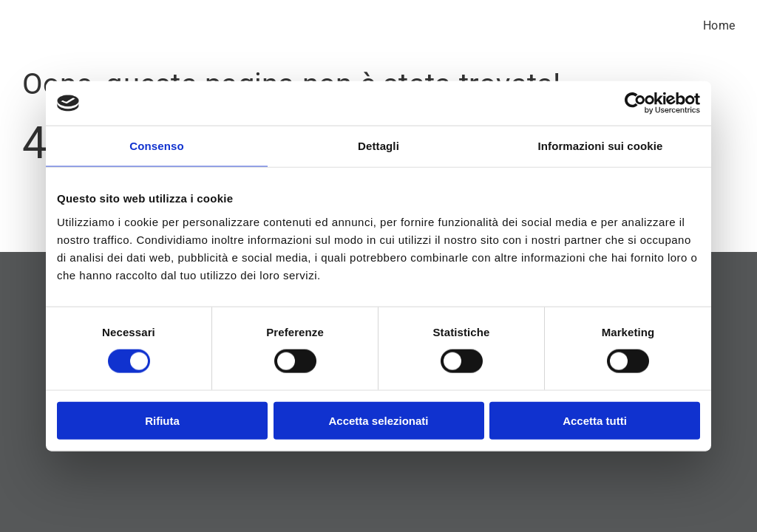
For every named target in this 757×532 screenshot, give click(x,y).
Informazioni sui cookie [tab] (601, 146)
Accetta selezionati (378, 420)
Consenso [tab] (156, 146)
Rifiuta (162, 420)
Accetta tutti (595, 420)
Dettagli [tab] (378, 146)
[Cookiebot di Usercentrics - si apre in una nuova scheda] (635, 103)
